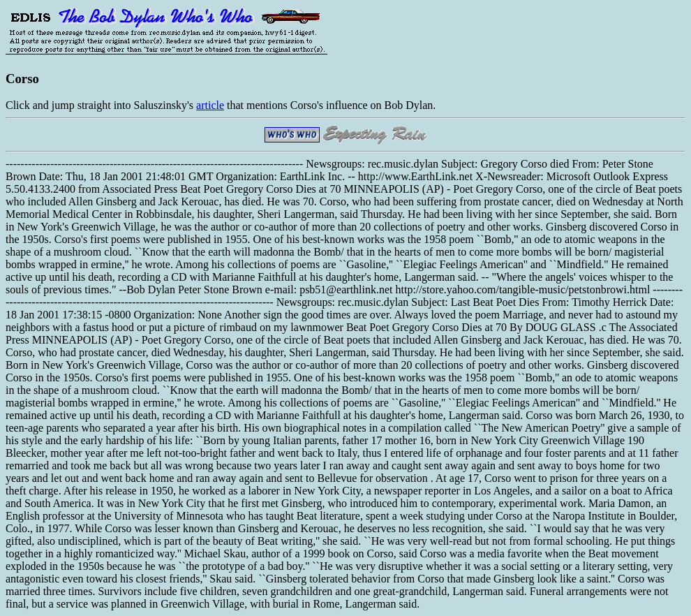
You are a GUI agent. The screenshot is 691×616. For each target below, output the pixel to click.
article (210, 105)
